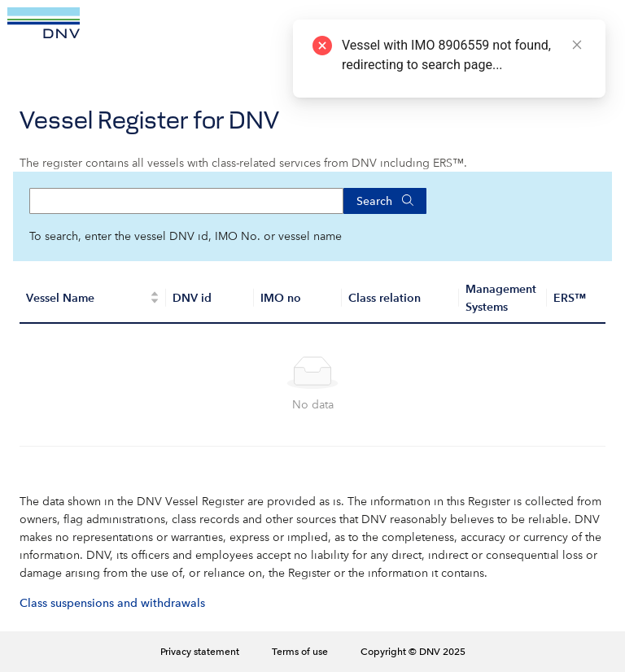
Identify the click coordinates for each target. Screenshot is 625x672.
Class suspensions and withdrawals (112, 603)
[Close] (577, 45)
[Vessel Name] (93, 299)
